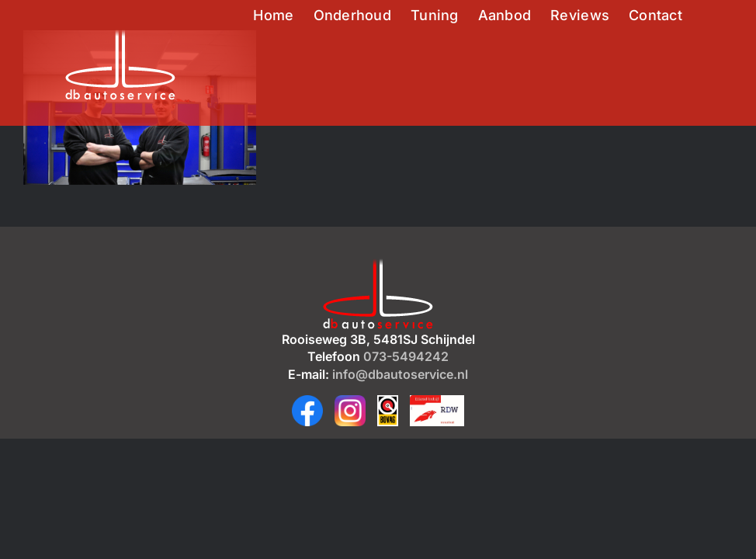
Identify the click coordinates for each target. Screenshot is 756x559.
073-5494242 (406, 356)
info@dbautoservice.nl (400, 374)
